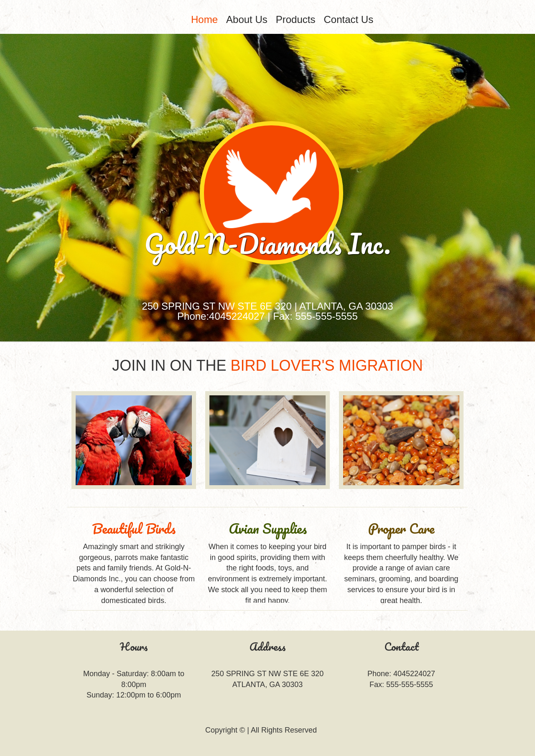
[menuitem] (204, 20)
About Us (247, 19)
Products (296, 19)
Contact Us (348, 19)
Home (204, 19)
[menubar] (293, 20)
